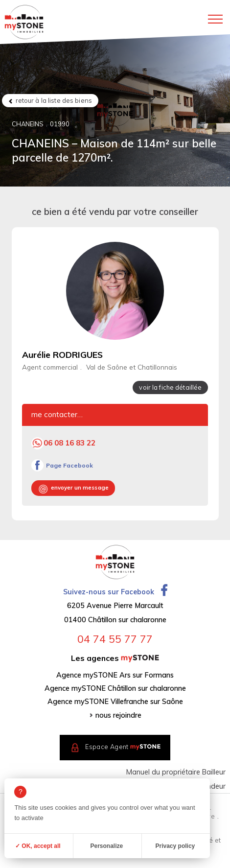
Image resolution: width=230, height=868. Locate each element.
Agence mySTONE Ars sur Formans (115, 675)
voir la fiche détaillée (170, 387)
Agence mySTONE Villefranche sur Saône (115, 702)
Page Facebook (69, 465)
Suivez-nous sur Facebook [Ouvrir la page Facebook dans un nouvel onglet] (115, 592)
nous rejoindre (118, 715)
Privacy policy (175, 846)
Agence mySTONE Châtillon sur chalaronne (115, 688)
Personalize (107, 846)
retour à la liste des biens (54, 100)
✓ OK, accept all (38, 846)
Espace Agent (123, 747)
